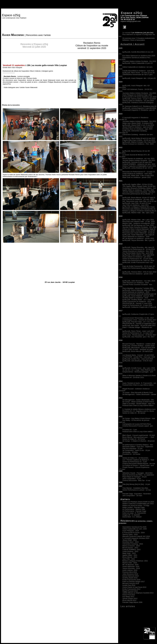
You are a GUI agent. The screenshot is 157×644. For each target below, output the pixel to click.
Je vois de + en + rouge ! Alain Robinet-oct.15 (139, 370)
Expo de (126, 266)
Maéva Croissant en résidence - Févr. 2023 (138, 144)
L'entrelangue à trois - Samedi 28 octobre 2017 (139, 320)
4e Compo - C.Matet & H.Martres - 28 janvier (139, 441)
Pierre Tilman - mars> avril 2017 (138, 331)
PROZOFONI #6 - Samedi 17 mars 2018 (137, 303)
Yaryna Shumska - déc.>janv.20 (142, 247)
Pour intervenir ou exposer (132, 34)
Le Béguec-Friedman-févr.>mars (139, 207)
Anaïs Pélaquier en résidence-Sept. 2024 (137, 95)
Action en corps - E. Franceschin (134, 513)
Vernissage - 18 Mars (130, 452)
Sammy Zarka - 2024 (130, 534)
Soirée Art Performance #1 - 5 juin (135, 462)
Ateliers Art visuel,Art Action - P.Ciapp (136, 505)
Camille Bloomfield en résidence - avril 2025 (138, 71)
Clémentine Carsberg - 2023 (133, 544)
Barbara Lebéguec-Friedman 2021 (135, 561)
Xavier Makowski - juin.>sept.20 (138, 235)
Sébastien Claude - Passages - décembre (138, 473)
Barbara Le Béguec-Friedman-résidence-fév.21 (139, 211)
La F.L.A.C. (127, 108)
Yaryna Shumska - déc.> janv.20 (143, 240)
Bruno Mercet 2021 (130, 557)
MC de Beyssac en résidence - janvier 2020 (138, 238)
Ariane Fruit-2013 (129, 595)
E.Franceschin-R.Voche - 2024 (134, 533)
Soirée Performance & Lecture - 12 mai (137, 490)
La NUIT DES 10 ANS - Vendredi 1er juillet (138, 349)
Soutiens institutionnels (146, 38)
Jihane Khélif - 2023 (130, 540)
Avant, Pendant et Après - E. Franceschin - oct (139, 383)
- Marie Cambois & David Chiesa (142, 402)
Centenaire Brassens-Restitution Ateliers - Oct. (139, 188)
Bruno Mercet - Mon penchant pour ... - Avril (138, 437)
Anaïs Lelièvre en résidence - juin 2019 (136, 257)
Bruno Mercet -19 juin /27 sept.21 (139, 198)
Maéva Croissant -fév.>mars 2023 (143, 142)
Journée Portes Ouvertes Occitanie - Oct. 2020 (139, 227)
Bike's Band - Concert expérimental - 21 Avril (139, 435)
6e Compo (126, 402)
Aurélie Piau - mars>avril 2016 (138, 359)
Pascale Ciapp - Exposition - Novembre (137, 494)
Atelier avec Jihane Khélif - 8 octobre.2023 (138, 123)
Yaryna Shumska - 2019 (131, 568)
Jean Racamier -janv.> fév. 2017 (138, 337)
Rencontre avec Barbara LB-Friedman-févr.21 (139, 209)
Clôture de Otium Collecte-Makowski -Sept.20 (139, 229)
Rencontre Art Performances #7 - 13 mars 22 (139, 172)
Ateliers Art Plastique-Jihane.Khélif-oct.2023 (138, 502)
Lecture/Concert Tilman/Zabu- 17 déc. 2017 (138, 318)
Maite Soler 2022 (129, 553)
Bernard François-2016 (131, 583)
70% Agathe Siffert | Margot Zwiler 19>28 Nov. (139, 186)
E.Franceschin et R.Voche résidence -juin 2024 (139, 97)
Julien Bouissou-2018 (130, 574)
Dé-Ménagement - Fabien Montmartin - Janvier (139, 394)
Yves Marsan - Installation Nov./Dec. (136, 488)
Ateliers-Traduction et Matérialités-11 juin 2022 (139, 166)
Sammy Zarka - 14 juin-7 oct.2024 (139, 99)
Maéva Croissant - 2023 (131, 546)
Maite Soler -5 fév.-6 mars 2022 (138, 175)
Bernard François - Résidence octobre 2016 (139, 344)
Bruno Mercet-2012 (129, 600)
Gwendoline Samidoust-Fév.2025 (134, 527)
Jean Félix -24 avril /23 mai (137, 203)
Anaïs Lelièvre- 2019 (130, 570)
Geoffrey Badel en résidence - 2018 (135, 298)
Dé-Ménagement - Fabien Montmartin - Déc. (138, 400)
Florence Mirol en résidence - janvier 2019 (138, 274)
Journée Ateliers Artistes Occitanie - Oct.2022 (139, 160)
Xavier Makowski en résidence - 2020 (136, 237)
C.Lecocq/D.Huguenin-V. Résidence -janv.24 (139, 110)
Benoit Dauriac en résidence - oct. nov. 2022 (138, 158)
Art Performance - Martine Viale (134, 509)
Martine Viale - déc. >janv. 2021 (138, 213)
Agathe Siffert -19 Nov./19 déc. (138, 184)
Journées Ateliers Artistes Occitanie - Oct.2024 (139, 93)
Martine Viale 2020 (130, 563)
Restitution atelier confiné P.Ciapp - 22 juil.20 (139, 231)
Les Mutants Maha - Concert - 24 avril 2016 (138, 355)
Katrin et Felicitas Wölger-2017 (134, 582)
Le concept (126, 33)
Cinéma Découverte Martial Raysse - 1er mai (139, 464)
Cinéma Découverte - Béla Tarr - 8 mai (136, 480)
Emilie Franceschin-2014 (131, 589)
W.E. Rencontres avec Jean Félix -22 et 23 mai (139, 201)
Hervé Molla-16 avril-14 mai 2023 (143, 138)
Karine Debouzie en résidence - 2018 (136, 292)
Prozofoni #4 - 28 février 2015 (133, 377)
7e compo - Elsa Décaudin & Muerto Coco (138, 392)
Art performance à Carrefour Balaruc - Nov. (138, 445)
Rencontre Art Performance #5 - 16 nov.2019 (139, 249)
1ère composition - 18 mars (132, 496)
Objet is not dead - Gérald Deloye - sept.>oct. (139, 404)
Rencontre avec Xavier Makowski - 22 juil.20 (138, 233)
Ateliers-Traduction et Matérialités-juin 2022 (138, 504)
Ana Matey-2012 (128, 597)
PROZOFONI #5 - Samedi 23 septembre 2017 (139, 324)
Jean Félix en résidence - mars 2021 (136, 205)
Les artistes (128, 606)
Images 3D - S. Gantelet (131, 515)
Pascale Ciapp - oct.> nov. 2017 (138, 322)
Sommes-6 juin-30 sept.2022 (137, 162)
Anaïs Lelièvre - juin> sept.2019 (138, 255)
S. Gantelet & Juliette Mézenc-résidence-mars (139, 409)
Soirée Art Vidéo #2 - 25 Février (134, 439)
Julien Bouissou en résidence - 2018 (136, 283)
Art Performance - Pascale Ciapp (134, 511)
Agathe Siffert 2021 (130, 555)
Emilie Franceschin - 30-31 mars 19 (142, 266)
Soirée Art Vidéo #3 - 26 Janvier (134, 413)
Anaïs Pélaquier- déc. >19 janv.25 (139, 78)
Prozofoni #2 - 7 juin (130, 430)
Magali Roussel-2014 (130, 591)
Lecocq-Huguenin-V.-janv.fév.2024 (144, 108)
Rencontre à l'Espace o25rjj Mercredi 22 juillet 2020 (34, 46)
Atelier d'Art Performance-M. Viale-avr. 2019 (138, 261)
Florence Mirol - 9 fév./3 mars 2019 (139, 272)
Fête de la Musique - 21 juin (132, 448)
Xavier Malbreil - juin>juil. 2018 (138, 296)
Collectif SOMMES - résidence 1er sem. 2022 (139, 164)
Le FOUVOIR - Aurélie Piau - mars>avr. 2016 (139, 357)
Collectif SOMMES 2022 (132, 550)
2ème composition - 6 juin (132, 479)
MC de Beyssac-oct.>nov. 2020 (138, 225)
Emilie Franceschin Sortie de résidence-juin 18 (139, 294)
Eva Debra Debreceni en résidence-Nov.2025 (139, 56)
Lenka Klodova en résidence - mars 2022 (137, 174)
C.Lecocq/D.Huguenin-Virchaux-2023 (136, 538)
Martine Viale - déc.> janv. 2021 (138, 220)
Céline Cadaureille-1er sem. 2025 (135, 529)
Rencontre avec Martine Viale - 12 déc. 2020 (139, 222)
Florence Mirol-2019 (130, 572)
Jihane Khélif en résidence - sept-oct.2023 (138, 127)
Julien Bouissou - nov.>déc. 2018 (139, 281)
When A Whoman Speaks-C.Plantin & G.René (139, 376)
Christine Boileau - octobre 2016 (138, 346)
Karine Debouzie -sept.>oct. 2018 (139, 290)
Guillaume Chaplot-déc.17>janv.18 (139, 307)
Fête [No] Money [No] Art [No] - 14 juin (136, 484)
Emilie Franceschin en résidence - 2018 (137, 301)
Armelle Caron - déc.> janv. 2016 (139, 368)
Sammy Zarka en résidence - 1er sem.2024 (138, 101)
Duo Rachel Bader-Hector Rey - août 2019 (138, 253)
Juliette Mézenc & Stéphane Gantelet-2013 (138, 593)
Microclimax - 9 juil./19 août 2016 (139, 348)
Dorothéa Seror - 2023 (130, 542)
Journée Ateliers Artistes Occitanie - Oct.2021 (139, 192)
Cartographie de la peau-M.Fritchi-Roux (137, 424)
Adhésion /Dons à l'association (134, 40)
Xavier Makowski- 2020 (131, 566)
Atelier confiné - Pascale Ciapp (133, 507)
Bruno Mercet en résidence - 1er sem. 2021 (138, 199)
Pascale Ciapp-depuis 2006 (132, 602)
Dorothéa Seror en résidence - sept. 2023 (137, 129)
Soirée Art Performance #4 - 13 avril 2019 (137, 259)
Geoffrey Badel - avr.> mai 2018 (138, 300)
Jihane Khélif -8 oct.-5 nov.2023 (143, 125)
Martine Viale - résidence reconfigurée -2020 (138, 223)
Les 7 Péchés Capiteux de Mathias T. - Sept (138, 460)
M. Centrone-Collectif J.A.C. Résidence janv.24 (139, 106)
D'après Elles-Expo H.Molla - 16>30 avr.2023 (139, 140)
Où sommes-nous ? (129, 38)
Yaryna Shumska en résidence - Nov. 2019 (138, 251)
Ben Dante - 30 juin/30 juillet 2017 (139, 325)
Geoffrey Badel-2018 (130, 578)
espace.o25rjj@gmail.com (130, 21)
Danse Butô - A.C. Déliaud (132, 517)
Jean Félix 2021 (129, 559)
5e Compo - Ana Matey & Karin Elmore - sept (139, 418)
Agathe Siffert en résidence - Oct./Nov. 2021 (138, 190)
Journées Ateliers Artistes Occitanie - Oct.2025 (139, 61)
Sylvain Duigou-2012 (130, 598)
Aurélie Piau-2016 (129, 585)
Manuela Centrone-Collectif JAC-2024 (136, 536)
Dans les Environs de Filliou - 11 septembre (138, 475)
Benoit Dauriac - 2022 (130, 548)
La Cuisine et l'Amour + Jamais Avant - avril (138, 465)
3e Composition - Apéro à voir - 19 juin (136, 450)
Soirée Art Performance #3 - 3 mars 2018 (137, 305)
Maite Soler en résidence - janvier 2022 (137, 177)
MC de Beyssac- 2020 (130, 565)
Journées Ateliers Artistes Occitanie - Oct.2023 (139, 121)
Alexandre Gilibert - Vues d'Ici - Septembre (138, 447)
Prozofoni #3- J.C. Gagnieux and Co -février (138, 411)
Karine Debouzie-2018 (130, 576)
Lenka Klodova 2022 (130, 551)
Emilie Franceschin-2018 (131, 580)
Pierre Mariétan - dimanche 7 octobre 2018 (138, 288)
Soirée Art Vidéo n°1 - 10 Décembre (135, 458)
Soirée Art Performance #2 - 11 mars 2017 (138, 333)
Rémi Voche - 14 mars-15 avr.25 (138, 73)
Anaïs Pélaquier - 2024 (131, 531)
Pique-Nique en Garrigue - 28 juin (135, 477)
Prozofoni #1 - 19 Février (131, 454)
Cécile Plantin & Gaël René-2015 (134, 587)
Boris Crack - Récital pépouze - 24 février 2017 (139, 335)
